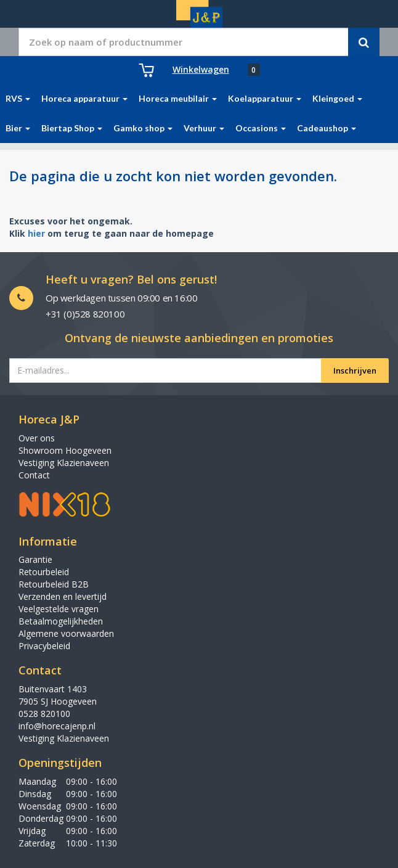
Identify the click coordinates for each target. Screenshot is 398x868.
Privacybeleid (44, 646)
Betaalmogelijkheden (61, 621)
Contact (34, 475)
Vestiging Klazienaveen (64, 463)
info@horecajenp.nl (57, 726)
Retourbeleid (44, 572)
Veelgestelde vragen (59, 609)
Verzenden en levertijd (63, 596)
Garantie (35, 559)
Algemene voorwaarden (66, 633)
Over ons (37, 438)
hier (36, 233)
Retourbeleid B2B (54, 584)
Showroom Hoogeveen (65, 450)
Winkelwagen (201, 69)
